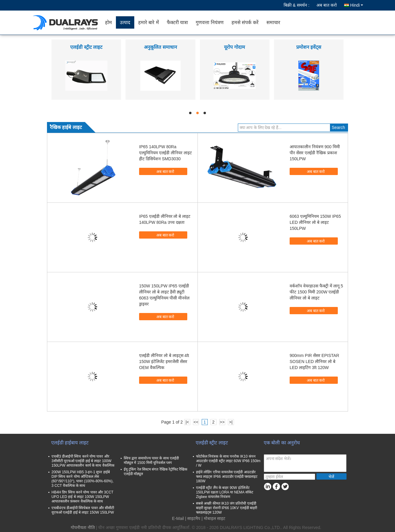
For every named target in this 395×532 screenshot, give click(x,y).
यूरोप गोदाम (234, 47)
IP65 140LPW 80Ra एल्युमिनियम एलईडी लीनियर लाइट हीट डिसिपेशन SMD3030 (165, 153)
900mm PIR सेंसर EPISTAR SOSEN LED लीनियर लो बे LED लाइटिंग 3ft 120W (314, 361)
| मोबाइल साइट (213, 518)
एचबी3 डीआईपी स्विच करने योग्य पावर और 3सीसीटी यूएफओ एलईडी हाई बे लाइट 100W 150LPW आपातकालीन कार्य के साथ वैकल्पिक (83, 461)
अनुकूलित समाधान (160, 47)
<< (196, 422)
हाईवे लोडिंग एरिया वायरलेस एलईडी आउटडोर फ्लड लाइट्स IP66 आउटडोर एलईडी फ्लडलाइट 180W (227, 477)
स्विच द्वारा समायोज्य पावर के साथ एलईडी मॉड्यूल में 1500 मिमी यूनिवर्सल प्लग (151, 460)
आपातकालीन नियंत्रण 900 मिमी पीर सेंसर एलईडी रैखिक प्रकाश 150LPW (315, 153)
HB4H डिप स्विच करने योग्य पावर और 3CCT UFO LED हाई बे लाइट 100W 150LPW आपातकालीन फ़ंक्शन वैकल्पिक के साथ (82, 497)
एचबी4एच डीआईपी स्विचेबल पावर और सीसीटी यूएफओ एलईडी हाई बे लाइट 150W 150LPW (83, 510)
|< (187, 422)
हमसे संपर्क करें (245, 22)
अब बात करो (327, 5)
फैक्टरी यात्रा (177, 22)
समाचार (273, 22)
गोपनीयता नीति (83, 527)
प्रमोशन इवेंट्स (309, 47)
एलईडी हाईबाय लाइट (70, 443)
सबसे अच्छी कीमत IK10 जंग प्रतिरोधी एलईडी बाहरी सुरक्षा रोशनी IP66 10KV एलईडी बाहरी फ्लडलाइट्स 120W (227, 508)
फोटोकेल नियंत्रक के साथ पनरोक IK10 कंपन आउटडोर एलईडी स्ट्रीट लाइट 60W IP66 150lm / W (228, 461)
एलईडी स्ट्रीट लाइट (86, 47)
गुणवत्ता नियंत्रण (210, 22)
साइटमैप (194, 518)
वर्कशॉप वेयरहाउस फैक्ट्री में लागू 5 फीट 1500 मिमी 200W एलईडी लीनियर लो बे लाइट (316, 292)
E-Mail (178, 518)
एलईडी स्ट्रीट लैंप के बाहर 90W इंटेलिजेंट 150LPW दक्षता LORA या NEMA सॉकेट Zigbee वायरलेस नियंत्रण (225, 492)
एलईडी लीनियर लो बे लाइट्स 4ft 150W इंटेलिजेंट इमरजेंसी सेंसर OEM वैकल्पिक (164, 361)
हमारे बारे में (149, 22)
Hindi (357, 5)
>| (231, 422)
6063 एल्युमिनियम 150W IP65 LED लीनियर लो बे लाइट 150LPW (315, 222)
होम (109, 22)
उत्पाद (125, 22)
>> (222, 422)
